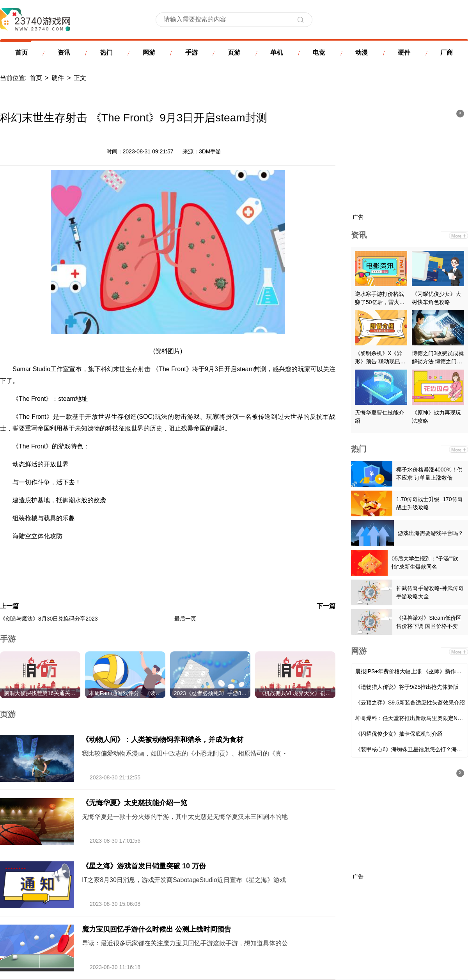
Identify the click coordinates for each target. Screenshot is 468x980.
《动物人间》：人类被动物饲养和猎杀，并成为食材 (163, 740)
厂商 (447, 52)
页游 (234, 52)
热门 (106, 52)
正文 (80, 78)
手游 (191, 52)
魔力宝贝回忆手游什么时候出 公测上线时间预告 (157, 929)
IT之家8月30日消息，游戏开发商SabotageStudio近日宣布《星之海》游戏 (184, 880)
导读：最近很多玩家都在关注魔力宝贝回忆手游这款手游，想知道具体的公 (185, 943)
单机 (277, 52)
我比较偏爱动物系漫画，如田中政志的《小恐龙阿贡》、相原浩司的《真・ (185, 753)
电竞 (319, 52)
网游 (149, 52)
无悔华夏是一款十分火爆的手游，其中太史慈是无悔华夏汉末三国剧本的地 (185, 817)
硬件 (404, 52)
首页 (21, 52)
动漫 (362, 52)
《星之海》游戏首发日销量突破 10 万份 (144, 866)
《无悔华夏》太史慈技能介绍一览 (135, 803)
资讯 (64, 52)
